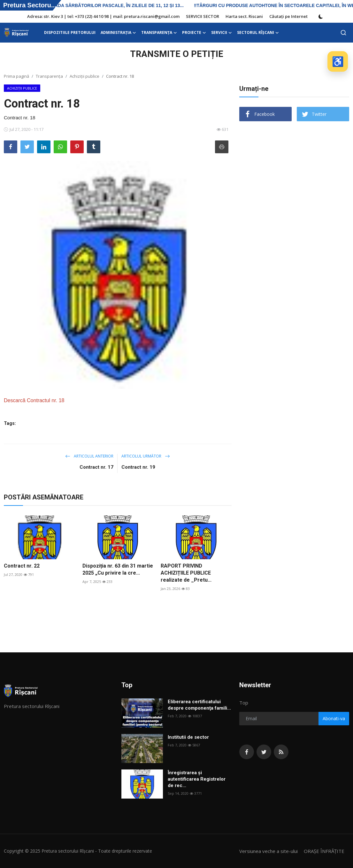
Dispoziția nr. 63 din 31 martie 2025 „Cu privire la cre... (118, 569)
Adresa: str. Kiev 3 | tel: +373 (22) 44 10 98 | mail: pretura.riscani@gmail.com (103, 16)
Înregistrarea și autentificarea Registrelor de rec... (197, 779)
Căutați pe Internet (288, 16)
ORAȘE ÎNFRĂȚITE (324, 851)
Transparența (49, 76)
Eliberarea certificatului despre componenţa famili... (199, 705)
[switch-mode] (321, 17)
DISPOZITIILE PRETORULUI (70, 32)
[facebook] (247, 752)
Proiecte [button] (194, 33)
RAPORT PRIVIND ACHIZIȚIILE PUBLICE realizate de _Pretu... (186, 573)
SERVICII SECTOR (203, 16)
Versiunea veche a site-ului (269, 851)
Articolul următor (146, 456)
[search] (343, 33)
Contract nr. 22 (22, 566)
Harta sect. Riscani (244, 16)
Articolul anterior (89, 456)
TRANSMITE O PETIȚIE (177, 54)
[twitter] (264, 752)
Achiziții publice (84, 76)
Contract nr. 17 (96, 467)
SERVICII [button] (222, 33)
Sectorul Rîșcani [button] (258, 33)
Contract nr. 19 (138, 467)
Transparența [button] (159, 33)
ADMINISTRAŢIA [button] (118, 33)
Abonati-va (334, 718)
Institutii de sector (188, 737)
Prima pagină (16, 76)
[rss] (281, 752)
